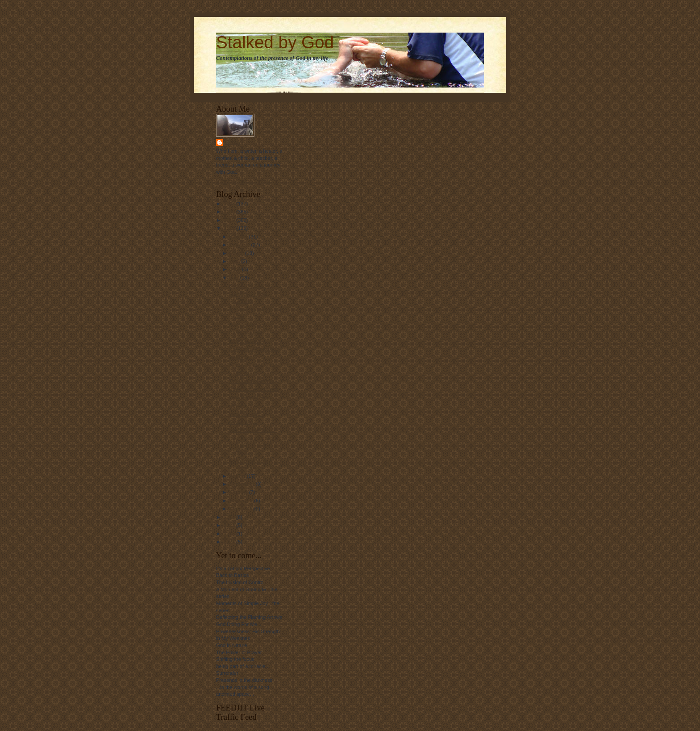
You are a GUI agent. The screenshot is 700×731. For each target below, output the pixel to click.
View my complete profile (244, 181)
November (242, 501)
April (235, 261)
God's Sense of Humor (254, 389)
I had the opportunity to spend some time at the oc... (254, 445)
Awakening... (243, 422)
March (237, 253)
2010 (230, 220)
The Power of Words (251, 381)
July (235, 278)
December (242, 509)
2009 (230, 212)
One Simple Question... (254, 349)
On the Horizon (245, 333)
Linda (233, 142)
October (240, 492)
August (238, 476)
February (241, 245)
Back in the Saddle (249, 286)
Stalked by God (275, 42)
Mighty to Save (245, 341)
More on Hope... (246, 414)
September (243, 484)
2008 (230, 204)
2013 (230, 525)
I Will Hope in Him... (250, 397)
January (240, 237)
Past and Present (248, 325)
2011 (230, 228)
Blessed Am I (243, 405)
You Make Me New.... (252, 430)
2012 (230, 517)
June (236, 269)
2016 (230, 534)
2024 (230, 542)
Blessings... (241, 357)
